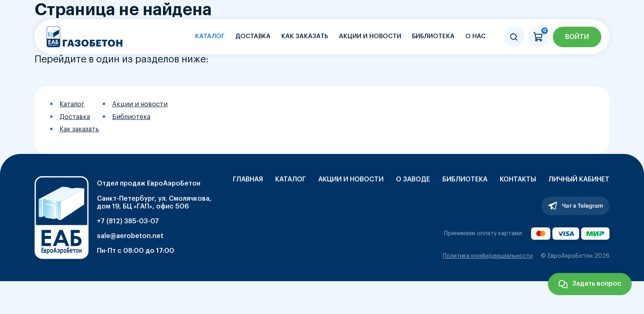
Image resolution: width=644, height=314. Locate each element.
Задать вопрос (597, 284)
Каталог (210, 36)
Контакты (518, 179)
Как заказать (305, 36)
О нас (475, 36)
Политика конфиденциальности (488, 256)
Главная (248, 179)
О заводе (413, 179)
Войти (577, 37)
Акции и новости (370, 36)
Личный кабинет (579, 179)
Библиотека (433, 36)
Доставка (253, 36)
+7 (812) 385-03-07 (128, 221)
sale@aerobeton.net (130, 236)
